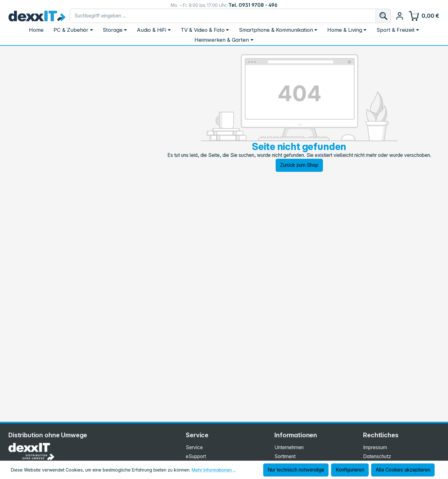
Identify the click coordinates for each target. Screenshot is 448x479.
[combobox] (223, 16)
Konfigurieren (350, 470)
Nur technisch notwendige (296, 470)
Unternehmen (289, 447)
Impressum (375, 447)
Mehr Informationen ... (214, 470)
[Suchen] (383, 16)
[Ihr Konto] (400, 16)
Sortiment (285, 456)
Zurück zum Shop (299, 165)
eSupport (196, 456)
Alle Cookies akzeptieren (403, 470)
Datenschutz (377, 456)
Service (194, 447)
